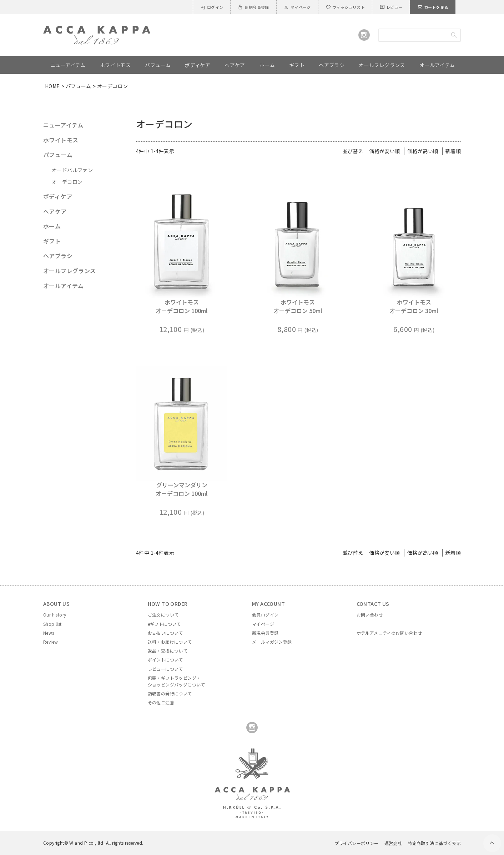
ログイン (212, 7)
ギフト (52, 241)
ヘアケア (55, 211)
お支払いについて (165, 633)
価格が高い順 (423, 151)
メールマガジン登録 (272, 642)
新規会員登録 (253, 7)
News (49, 633)
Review (51, 642)
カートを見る (433, 7)
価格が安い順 (384, 151)
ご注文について (163, 615)
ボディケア (58, 196)
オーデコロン (67, 182)
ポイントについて (165, 660)
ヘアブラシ (58, 256)
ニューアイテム (63, 125)
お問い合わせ (370, 615)
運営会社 (393, 843)
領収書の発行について (170, 693)
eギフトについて (164, 624)
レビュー (391, 7)
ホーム (52, 226)
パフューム (79, 86)
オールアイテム (64, 286)
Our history (55, 615)
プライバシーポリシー (357, 843)
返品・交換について (168, 651)
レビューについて (165, 669)
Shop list (52, 624)
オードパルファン (72, 170)
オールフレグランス (70, 271)
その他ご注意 (161, 702)
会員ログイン (265, 615)
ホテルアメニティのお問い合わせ (389, 633)
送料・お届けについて (170, 642)
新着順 (453, 151)
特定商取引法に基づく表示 (434, 843)
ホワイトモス (61, 140)
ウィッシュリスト (345, 7)
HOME (52, 86)
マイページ (297, 7)
